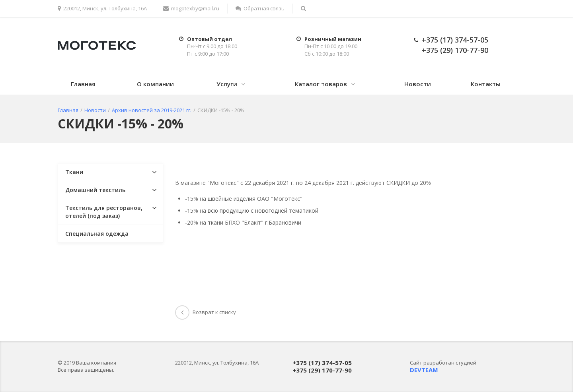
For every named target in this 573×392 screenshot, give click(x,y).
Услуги (227, 84)
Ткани (74, 172)
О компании (155, 84)
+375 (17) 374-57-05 (455, 40)
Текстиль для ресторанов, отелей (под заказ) (104, 212)
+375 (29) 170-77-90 (455, 50)
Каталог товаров (321, 84)
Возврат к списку (206, 312)
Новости (418, 84)
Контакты (486, 84)
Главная (83, 84)
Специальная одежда (97, 234)
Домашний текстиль (95, 190)
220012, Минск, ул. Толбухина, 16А (102, 8)
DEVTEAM (424, 370)
